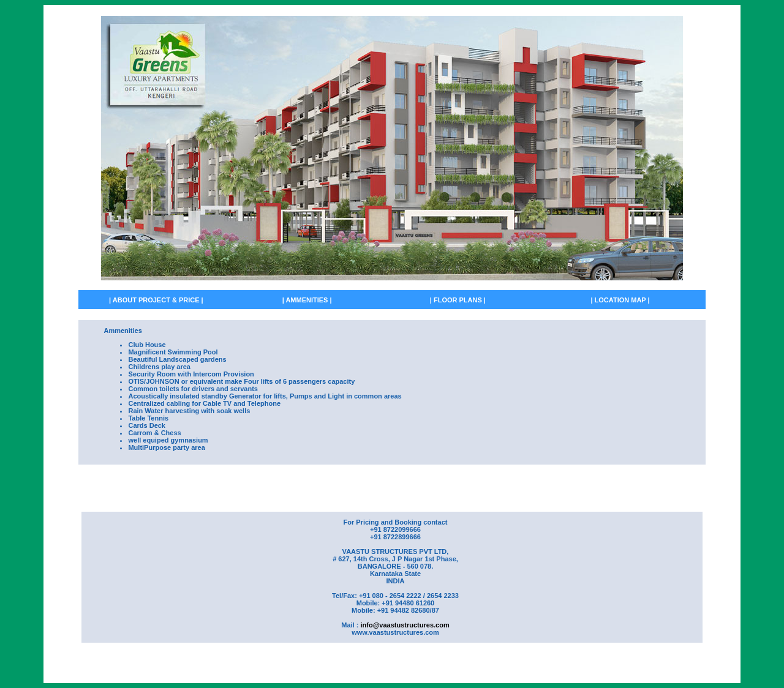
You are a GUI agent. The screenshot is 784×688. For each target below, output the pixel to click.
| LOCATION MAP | (620, 300)
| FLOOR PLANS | (458, 300)
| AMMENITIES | (307, 300)
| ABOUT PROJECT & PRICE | (156, 300)
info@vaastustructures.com (405, 625)
